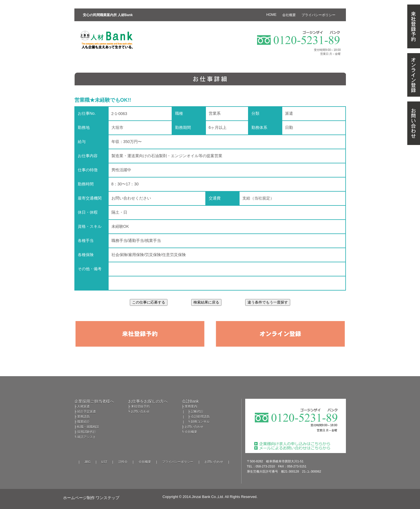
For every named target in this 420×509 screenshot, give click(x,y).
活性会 (123, 462)
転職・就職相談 (88, 427)
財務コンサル (200, 422)
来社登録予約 (140, 406)
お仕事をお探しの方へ (148, 401)
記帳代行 (197, 411)
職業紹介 (83, 422)
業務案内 (191, 406)
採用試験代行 (87, 432)
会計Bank (190, 401)
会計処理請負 (200, 417)
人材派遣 (83, 406)
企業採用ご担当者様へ (94, 401)
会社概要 (191, 432)
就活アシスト (87, 437)
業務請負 (83, 417)
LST (104, 462)
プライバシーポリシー (178, 462)
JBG (88, 462)
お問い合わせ (140, 411)
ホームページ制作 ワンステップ (91, 498)
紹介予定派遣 (87, 411)
